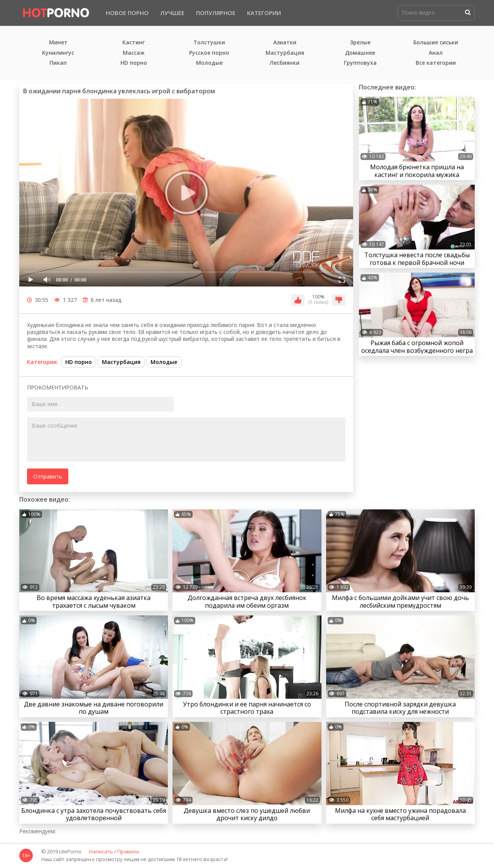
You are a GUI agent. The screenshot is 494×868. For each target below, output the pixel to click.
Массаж (134, 53)
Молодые (209, 63)
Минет (58, 43)
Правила (128, 852)
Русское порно (209, 53)
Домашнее (360, 53)
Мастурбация (285, 53)
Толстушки (209, 43)
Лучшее (172, 13)
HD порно (134, 63)
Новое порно (127, 13)
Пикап (58, 63)
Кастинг (134, 43)
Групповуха (360, 63)
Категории (264, 13)
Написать (101, 852)
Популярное (216, 13)
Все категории (436, 63)
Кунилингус (58, 53)
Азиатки (285, 43)
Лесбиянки (285, 63)
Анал (436, 53)
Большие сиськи (436, 43)
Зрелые (360, 43)
